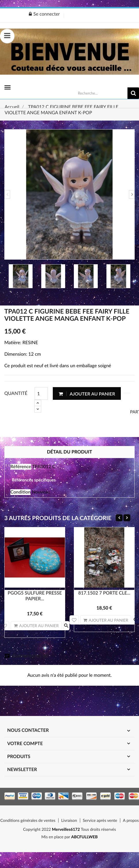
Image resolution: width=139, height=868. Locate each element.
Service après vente (100, 820)
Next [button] (132, 194)
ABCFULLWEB (84, 837)
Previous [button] (7, 194)
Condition (20, 492)
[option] (69, 194)
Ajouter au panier (87, 394)
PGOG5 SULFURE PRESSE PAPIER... (35, 596)
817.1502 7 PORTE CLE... (104, 593)
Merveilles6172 (66, 829)
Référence (21, 467)
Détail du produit (70, 452)
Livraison (69, 820)
